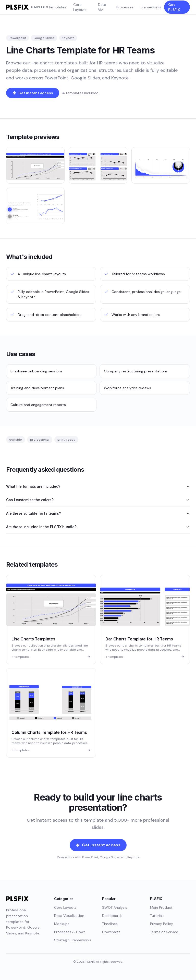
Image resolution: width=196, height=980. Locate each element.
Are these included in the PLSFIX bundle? (98, 527)
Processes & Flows (70, 932)
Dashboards (112, 916)
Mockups (62, 924)
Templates (57, 7)
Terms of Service (164, 932)
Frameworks (151, 7)
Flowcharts (111, 932)
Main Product (161, 907)
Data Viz (102, 7)
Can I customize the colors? (98, 500)
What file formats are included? (98, 486)
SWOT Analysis (115, 907)
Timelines (110, 924)
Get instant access (33, 93)
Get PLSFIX (174, 7)
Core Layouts (80, 7)
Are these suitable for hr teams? (98, 513)
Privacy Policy (162, 924)
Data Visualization (69, 916)
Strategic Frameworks (73, 940)
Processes (125, 7)
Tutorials (157, 916)
